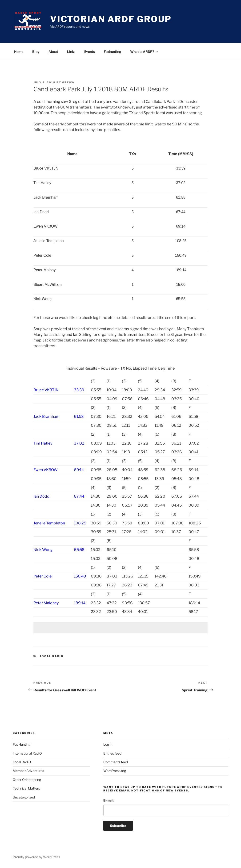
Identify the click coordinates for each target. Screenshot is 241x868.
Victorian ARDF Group (111, 19)
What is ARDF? (144, 52)
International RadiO (27, 753)
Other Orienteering (27, 780)
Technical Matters (26, 788)
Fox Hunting (22, 744)
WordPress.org (115, 771)
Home (19, 52)
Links (71, 52)
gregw (68, 82)
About (53, 52)
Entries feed (112, 753)
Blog (36, 52)
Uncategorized (24, 797)
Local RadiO (52, 656)
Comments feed (116, 762)
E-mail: (109, 800)
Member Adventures (28, 771)
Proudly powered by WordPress (36, 857)
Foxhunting (112, 52)
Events (90, 52)
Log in (108, 744)
